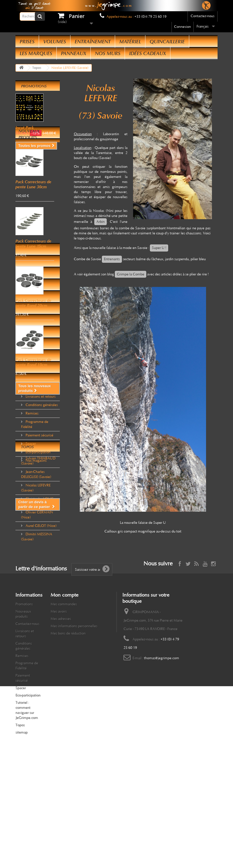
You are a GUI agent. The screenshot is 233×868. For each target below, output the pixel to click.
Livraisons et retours (40, 450)
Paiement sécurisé (39, 489)
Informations (35, 441)
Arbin (100, 222)
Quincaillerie (167, 42)
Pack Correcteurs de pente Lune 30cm (33, 216)
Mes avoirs (59, 712)
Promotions (34, 86)
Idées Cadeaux (148, 53)
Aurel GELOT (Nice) (41, 609)
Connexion (182, 27)
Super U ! (159, 248)
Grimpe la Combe (131, 274)
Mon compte (64, 695)
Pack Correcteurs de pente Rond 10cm (33, 394)
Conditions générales (41, 459)
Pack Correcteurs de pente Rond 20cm (33, 335)
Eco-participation (38, 506)
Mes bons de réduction (68, 734)
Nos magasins (36, 515)
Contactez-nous (203, 16)
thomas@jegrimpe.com (162, 758)
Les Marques (36, 53)
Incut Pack (25, 128)
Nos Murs (108, 53)
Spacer (30, 498)
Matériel (130, 42)
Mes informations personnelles (74, 726)
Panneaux (74, 53)
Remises (32, 467)
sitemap (21, 833)
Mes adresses (61, 719)
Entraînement (93, 42)
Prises (27, 42)
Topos (27, 533)
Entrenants (112, 259)
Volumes (55, 42)
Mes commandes (64, 704)
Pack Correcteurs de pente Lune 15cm (33, 276)
